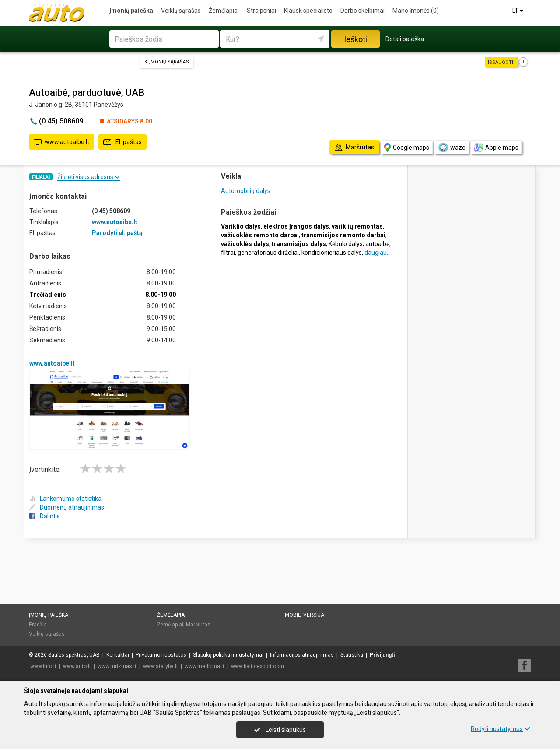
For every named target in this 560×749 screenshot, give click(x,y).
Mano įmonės (416, 11)
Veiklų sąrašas (181, 11)
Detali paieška (405, 39)
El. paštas (122, 142)
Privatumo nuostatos (161, 655)
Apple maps (496, 148)
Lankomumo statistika (65, 499)
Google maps (407, 148)
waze (451, 148)
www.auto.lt (77, 666)
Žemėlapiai (224, 11)
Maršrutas (198, 625)
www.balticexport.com (257, 666)
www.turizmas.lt (117, 666)
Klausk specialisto (308, 11)
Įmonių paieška (131, 11)
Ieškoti (355, 39)
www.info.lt (43, 666)
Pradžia (38, 625)
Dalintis (45, 516)
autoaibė (377, 244)
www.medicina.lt (205, 666)
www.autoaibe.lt (61, 142)
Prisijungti (382, 655)
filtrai (228, 253)
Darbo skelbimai (362, 11)
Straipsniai (261, 11)
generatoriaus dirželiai (268, 253)
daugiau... (378, 253)
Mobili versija (304, 615)
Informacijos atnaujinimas (302, 655)
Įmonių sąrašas (167, 62)
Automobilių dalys (246, 191)
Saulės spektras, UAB (74, 655)
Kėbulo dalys (346, 244)
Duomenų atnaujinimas (67, 507)
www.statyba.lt (161, 666)
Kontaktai (118, 655)
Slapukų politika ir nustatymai (228, 655)
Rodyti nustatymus (500, 729)
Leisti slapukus (280, 730)
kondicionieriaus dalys (332, 253)
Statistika (352, 655)
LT (518, 11)
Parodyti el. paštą (117, 233)
